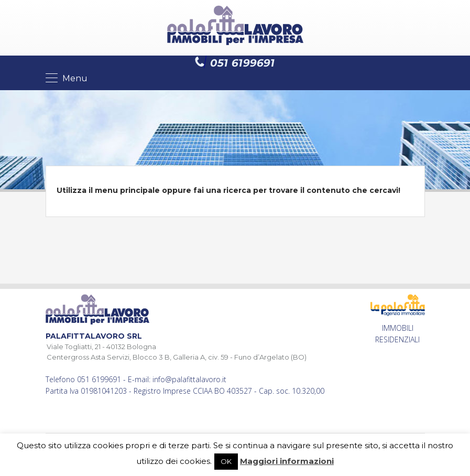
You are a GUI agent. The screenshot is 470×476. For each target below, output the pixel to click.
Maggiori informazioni (287, 461)
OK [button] (226, 461)
